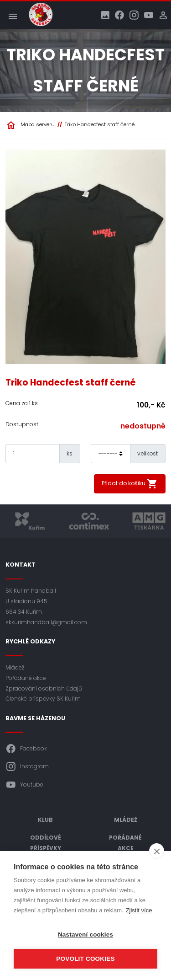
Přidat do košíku (130, 484)
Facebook (26, 749)
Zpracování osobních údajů (44, 688)
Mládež (15, 667)
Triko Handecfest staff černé (100, 124)
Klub (45, 820)
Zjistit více (139, 910)
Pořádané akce (26, 678)
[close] (157, 851)
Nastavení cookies (85, 934)
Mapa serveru (38, 124)
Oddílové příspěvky (46, 843)
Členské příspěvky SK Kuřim (43, 699)
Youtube (24, 785)
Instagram (27, 766)
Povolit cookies (85, 959)
